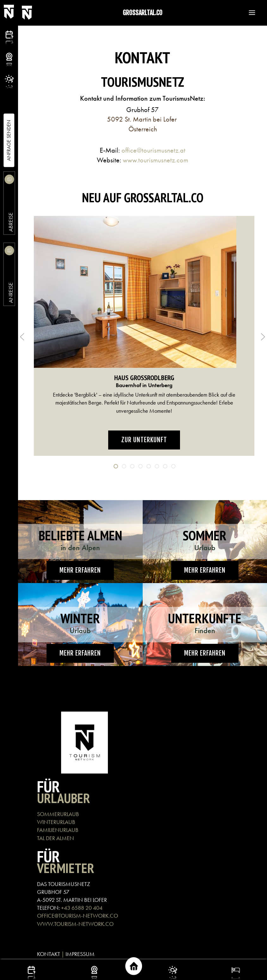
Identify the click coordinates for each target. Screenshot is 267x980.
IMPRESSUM (80, 954)
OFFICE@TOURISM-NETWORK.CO (78, 916)
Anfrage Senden (9, 140)
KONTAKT (49, 954)
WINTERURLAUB (56, 822)
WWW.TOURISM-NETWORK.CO (75, 924)
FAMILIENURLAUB (58, 830)
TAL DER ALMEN (56, 838)
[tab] (116, 466)
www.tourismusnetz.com (155, 160)
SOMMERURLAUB (58, 814)
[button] (249, 13)
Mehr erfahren (80, 570)
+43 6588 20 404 (82, 908)
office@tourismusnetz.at (153, 150)
